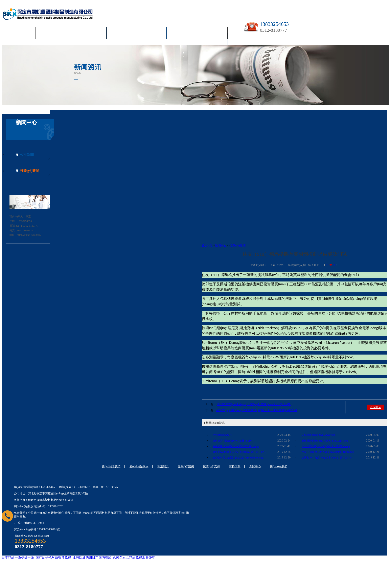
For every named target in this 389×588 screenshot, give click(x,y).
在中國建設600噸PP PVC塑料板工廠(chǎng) (236, 446)
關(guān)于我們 (53, 34)
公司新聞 (27, 155)
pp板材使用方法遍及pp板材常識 (319, 435)
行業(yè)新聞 (30, 171)
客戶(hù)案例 (150, 34)
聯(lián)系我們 (272, 40)
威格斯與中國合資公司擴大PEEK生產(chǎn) (325, 441)
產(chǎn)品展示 (89, 34)
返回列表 (376, 407)
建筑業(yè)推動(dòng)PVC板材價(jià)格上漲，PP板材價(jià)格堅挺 (240, 452)
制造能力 (120, 34)
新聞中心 (241, 40)
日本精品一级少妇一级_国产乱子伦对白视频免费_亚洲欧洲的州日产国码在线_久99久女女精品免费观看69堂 (78, 557)
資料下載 (214, 34)
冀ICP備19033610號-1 (31, 523)
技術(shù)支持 (183, 34)
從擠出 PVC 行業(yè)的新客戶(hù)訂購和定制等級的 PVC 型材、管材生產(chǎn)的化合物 (329, 458)
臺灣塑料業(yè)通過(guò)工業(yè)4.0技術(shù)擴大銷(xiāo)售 (254, 404)
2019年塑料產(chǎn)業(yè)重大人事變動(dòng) (326, 446)
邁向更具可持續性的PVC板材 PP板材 (233, 441)
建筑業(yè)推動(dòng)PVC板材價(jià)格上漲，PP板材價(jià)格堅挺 (257, 410)
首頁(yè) (23, 34)
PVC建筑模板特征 (222, 435)
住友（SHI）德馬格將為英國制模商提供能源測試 (328, 452)
